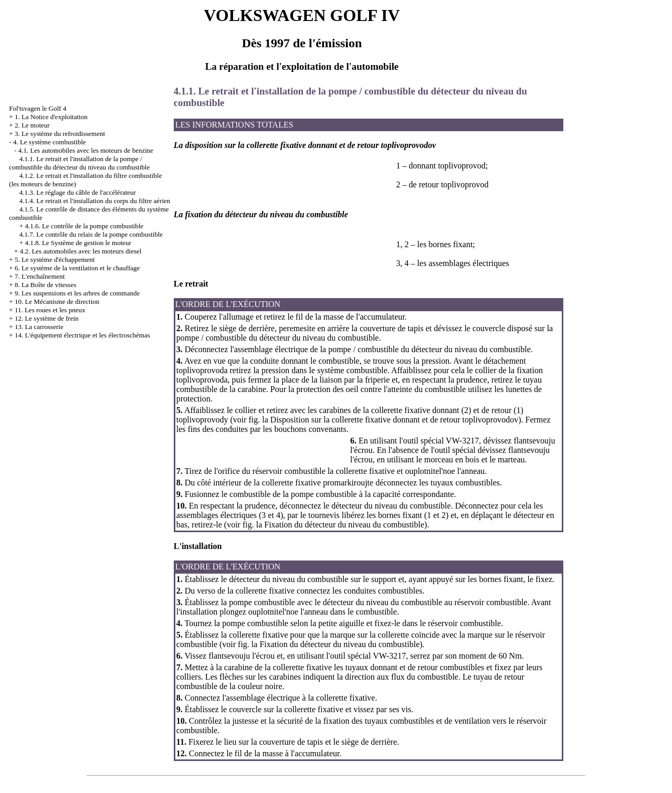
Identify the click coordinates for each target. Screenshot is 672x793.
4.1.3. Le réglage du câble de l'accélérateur (78, 192)
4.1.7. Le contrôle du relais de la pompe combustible (91, 234)
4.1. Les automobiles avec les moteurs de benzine (86, 150)
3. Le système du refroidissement (60, 134)
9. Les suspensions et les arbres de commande (77, 293)
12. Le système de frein (47, 318)
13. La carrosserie (39, 327)
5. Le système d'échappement (55, 260)
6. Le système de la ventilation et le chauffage (77, 268)
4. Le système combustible (50, 142)
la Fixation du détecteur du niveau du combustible (339, 525)
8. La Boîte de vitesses (45, 285)
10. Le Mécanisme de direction (57, 302)
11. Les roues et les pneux (50, 310)
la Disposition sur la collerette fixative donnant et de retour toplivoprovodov (389, 420)
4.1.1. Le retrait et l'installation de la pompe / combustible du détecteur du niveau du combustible (79, 163)
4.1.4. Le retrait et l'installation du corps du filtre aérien (95, 201)
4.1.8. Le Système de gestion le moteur (78, 243)
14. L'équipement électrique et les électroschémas (82, 335)
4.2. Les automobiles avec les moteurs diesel (81, 251)
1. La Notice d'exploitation (51, 117)
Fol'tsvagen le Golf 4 (38, 108)
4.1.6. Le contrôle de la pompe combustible (84, 226)
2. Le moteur (32, 125)
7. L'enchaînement (40, 276)
